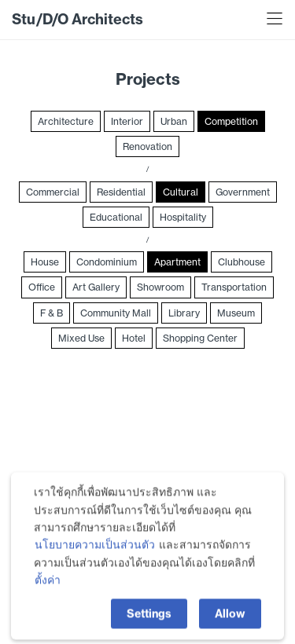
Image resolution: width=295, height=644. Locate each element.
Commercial (53, 192)
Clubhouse (242, 262)
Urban (174, 121)
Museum (236, 313)
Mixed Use (81, 338)
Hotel (134, 338)
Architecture (66, 121)
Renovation (147, 146)
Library (184, 313)
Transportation (234, 287)
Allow (230, 617)
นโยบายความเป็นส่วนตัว (95, 548)
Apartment (177, 262)
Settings (149, 617)
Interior (127, 121)
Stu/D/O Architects (77, 19)
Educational (116, 217)
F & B (52, 313)
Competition (231, 121)
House (45, 262)
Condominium (107, 262)
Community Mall (116, 313)
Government (243, 192)
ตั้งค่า (48, 584)
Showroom (160, 287)
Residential (121, 192)
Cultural (181, 192)
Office (42, 287)
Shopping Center (200, 338)
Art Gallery (96, 287)
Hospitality (183, 217)
